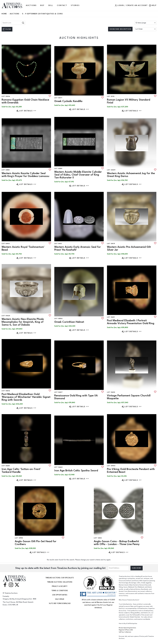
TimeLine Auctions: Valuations (60, 582)
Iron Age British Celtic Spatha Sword (76, 471)
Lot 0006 (6, 96)
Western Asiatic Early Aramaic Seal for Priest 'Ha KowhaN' (78, 248)
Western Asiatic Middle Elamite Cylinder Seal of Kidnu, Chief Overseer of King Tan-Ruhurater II (78, 175)
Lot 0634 (111, 392)
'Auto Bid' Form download (60, 603)
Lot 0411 (58, 244)
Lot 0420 (6, 316)
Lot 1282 (98, 538)
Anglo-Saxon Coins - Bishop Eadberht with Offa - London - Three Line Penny (117, 543)
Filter (8, 29)
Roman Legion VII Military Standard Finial (129, 101)
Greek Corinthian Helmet (69, 322)
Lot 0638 (6, 466)
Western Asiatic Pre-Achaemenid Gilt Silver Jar (129, 248)
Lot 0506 (58, 319)
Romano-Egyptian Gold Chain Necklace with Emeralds (25, 101)
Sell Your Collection (125, 632)
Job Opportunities (60, 595)
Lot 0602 (6, 391)
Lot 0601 (111, 317)
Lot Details (28, 111)
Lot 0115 (111, 96)
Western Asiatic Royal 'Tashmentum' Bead (23, 248)
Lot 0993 (19, 538)
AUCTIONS (31, 5)
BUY (42, 5)
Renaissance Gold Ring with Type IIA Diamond (76, 397)
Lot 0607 (58, 392)
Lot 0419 (111, 244)
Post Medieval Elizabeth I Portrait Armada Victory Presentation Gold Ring (131, 322)
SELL (51, 5)
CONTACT (62, 5)
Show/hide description (120, 29)
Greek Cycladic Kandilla (68, 101)
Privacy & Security (60, 586)
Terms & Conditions (60, 591)
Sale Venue (60, 599)
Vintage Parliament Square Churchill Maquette (129, 397)
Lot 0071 (58, 98)
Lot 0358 (6, 170)
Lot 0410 (6, 244)
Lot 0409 (111, 170)
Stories (75, 5)
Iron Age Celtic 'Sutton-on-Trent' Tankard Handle (21, 471)
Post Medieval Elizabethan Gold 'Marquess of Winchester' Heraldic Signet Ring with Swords (26, 397)
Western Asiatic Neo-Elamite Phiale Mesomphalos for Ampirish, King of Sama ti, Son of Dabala (23, 322)
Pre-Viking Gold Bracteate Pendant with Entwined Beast (131, 471)
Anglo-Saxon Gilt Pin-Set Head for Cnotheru (36, 543)
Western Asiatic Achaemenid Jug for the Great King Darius (131, 175)
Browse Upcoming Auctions (127, 628)
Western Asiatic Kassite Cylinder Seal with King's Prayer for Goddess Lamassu (25, 175)
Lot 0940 (111, 466)
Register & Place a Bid (126, 630)
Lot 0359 (58, 168)
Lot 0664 (58, 467)
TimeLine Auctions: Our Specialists (60, 578)
